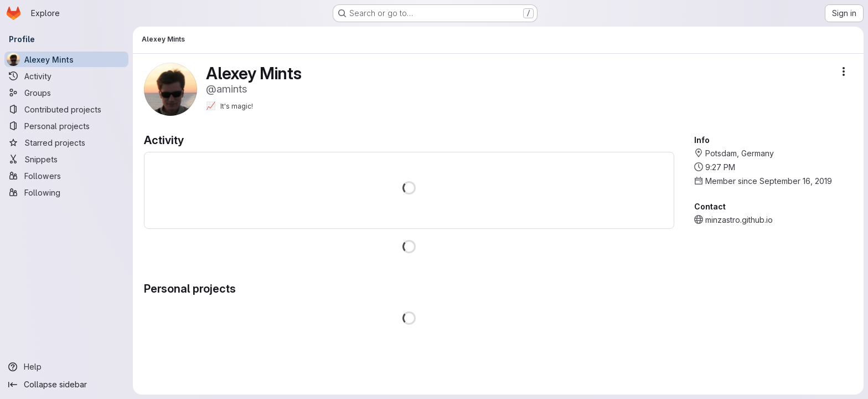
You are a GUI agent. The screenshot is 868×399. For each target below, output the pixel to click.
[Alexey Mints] (66, 59)
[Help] (66, 367)
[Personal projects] (66, 126)
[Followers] (66, 176)
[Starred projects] (66, 142)
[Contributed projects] (66, 109)
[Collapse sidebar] (66, 385)
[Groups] (66, 93)
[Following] (66, 192)
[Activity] (66, 76)
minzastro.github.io (739, 220)
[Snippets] (66, 159)
